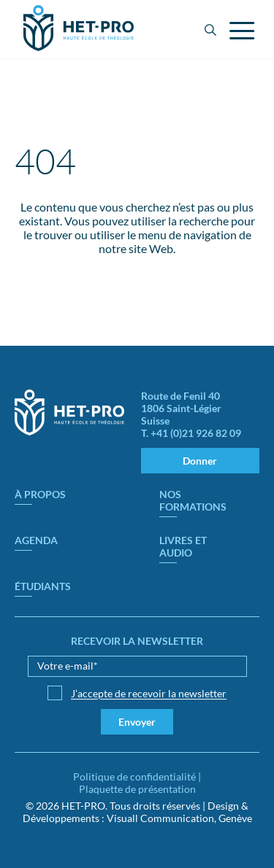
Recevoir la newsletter (137, 641)
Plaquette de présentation (137, 789)
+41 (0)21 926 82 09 (196, 433)
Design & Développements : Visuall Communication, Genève (137, 812)
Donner (200, 461)
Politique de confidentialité (134, 776)
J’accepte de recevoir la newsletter (149, 693)
